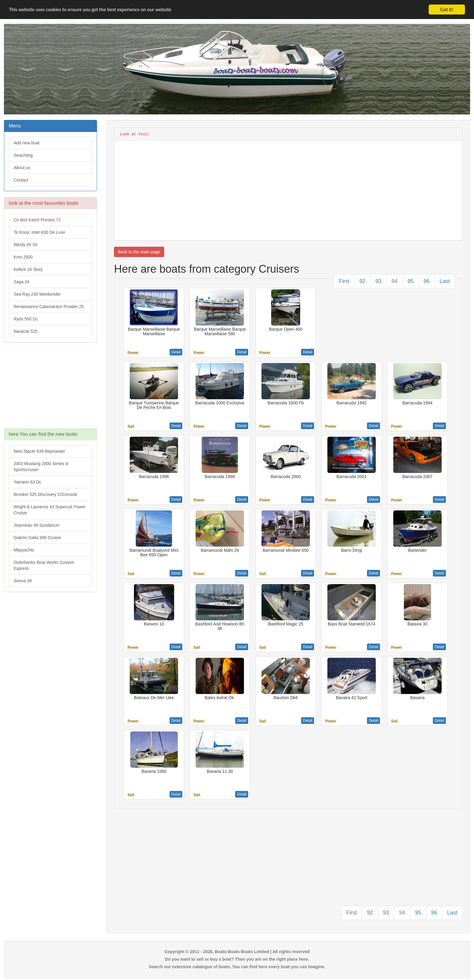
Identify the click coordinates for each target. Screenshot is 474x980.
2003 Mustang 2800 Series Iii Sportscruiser (41, 467)
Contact (21, 180)
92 (362, 281)
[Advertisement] (50, 388)
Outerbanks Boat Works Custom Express (44, 565)
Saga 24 (21, 282)
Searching (23, 155)
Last (445, 281)
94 (394, 281)
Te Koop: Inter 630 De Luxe (39, 232)
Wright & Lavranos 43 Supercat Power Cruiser (50, 510)
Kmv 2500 (23, 257)
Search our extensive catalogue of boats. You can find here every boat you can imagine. (237, 967)
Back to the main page (139, 252)
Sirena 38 (23, 581)
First (344, 281)
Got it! (447, 10)
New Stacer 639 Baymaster (39, 451)
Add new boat (27, 143)
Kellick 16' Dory (28, 269)
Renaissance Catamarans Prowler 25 (49, 307)
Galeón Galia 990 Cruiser (37, 538)
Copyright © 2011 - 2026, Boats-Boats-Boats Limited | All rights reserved (237, 952)
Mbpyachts (24, 550)
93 (378, 281)
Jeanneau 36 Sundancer (37, 525)
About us (22, 168)
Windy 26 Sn (26, 245)
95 (411, 281)
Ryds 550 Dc (26, 319)
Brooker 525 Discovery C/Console (45, 494)
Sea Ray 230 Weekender (37, 294)
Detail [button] (176, 352)
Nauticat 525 (26, 331)
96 (427, 281)
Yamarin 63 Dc (28, 482)
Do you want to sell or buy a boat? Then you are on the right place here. (237, 959)
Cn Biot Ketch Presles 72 (37, 220)
